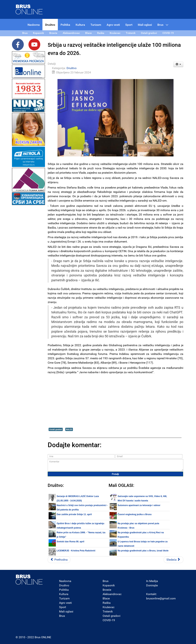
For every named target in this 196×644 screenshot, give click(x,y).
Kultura (64, 594)
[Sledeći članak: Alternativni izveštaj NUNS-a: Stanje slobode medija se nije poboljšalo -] (174, 560)
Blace (106, 598)
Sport (63, 607)
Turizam (64, 598)
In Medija (152, 581)
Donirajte (152, 585)
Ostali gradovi (56, 429)
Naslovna (65, 581)
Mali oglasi (66, 611)
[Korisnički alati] (178, 64)
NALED (69, 429)
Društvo (72, 68)
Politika (64, 590)
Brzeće (107, 590)
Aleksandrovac (112, 594)
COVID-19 (109, 620)
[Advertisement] (28, 260)
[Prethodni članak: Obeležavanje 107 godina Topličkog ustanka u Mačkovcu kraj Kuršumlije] (59, 560)
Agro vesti (65, 603)
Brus (62, 616)
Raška (107, 603)
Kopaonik (109, 585)
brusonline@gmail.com (161, 598)
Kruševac (109, 607)
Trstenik (108, 611)
